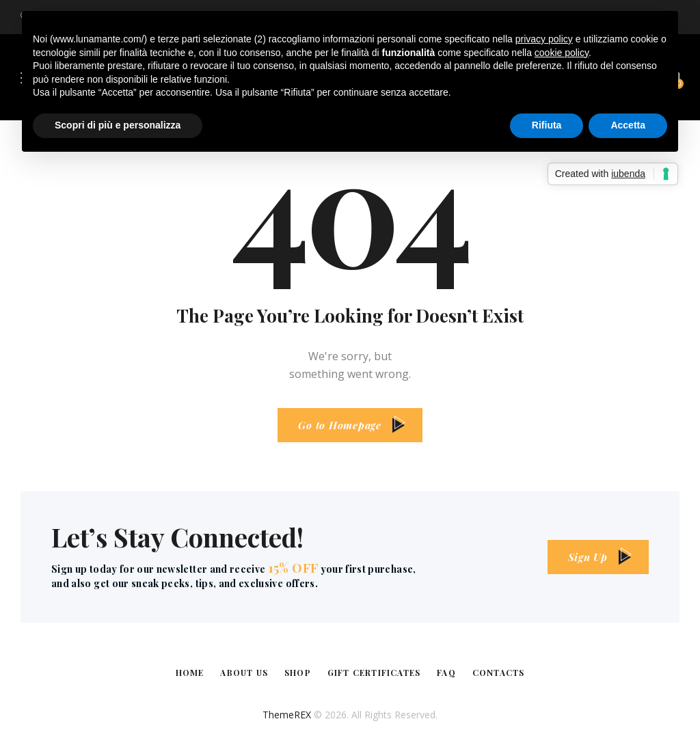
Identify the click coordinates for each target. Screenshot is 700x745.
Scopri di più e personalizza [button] (118, 125)
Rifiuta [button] (547, 125)
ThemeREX (287, 715)
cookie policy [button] (562, 53)
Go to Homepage (340, 425)
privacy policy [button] (544, 39)
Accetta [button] (628, 125)
